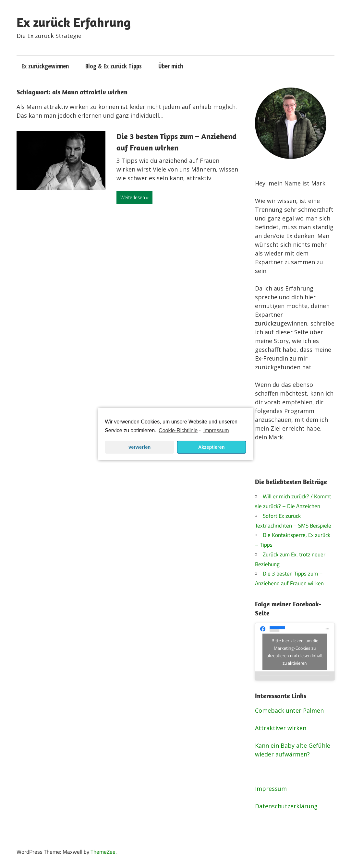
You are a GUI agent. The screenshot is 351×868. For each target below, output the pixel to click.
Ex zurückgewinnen (45, 66)
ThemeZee (103, 852)
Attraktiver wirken (281, 728)
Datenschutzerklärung (286, 806)
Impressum (271, 789)
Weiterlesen (133, 197)
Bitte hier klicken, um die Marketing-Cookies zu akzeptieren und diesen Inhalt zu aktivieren (295, 652)
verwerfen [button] (139, 447)
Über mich (171, 66)
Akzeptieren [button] (212, 447)
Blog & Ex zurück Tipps (114, 66)
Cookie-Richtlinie (178, 430)
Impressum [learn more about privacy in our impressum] (216, 430)
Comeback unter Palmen (289, 710)
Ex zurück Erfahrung (74, 22)
